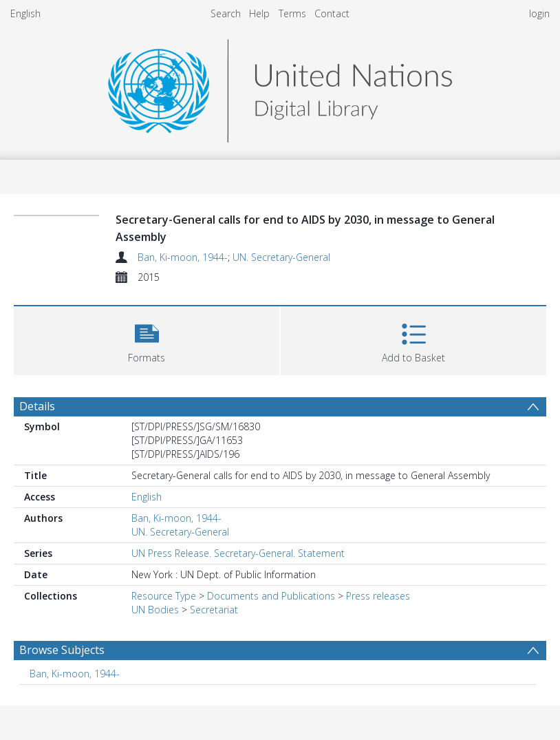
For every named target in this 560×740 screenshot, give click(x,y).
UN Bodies (155, 610)
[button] (147, 339)
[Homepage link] (280, 87)
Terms (292, 13)
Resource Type (164, 596)
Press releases (378, 596)
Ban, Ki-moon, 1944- (183, 257)
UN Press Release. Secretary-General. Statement (238, 553)
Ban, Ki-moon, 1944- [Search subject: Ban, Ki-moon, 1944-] (75, 674)
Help (259, 13)
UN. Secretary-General (281, 257)
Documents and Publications (271, 596)
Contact (332, 13)
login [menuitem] (539, 13)
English (25, 13)
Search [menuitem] (226, 13)
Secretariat (214, 610)
